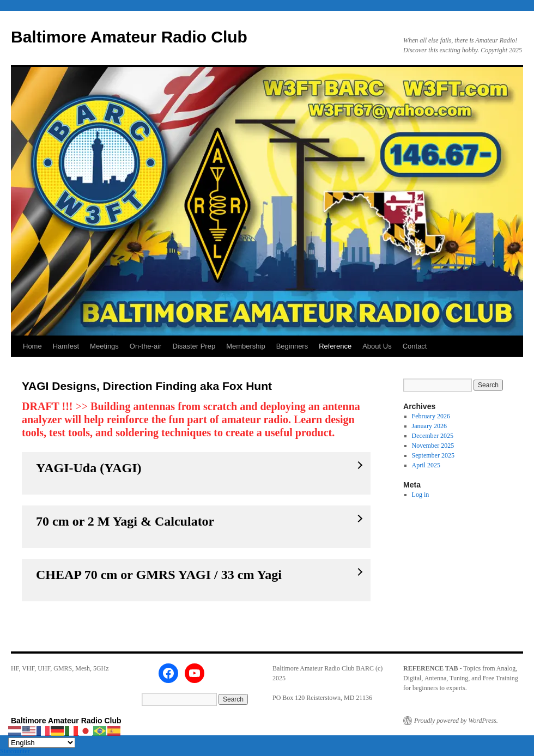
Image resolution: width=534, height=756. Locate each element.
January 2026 (429, 426)
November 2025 (433, 446)
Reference (335, 346)
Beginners (292, 346)
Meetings (104, 346)
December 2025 (433, 436)
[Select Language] (42, 743)
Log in (421, 495)
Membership (246, 346)
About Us (377, 346)
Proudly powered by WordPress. (456, 721)
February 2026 (431, 416)
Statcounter (15, 751)
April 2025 (426, 465)
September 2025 (433, 455)
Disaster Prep (194, 346)
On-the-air (146, 346)
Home (32, 346)
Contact (415, 346)
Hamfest (66, 346)
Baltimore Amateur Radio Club (129, 37)
